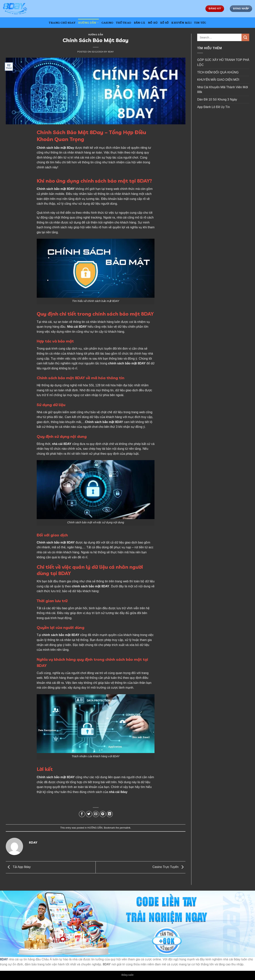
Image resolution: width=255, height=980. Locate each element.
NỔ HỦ (153, 23)
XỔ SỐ (164, 23)
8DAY (4, 959)
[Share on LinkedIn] (110, 814)
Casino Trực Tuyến (169, 867)
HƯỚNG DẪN (88, 23)
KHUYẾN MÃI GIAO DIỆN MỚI (219, 80)
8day (111, 52)
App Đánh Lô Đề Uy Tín (213, 107)
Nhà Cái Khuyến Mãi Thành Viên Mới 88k (223, 90)
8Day (71, 148)
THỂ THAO (123, 23)
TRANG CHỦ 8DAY (62, 23)
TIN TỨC (200, 23)
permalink (125, 828)
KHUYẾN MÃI (181, 23)
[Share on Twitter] (89, 814)
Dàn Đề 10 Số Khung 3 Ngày (217, 99)
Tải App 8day (18, 867)
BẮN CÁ (139, 23)
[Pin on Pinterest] (103, 814)
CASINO (107, 23)
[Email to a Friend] (96, 814)
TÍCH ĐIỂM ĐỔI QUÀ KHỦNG (218, 72)
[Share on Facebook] (82, 814)
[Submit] (245, 37)
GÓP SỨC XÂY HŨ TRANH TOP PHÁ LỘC (223, 62)
